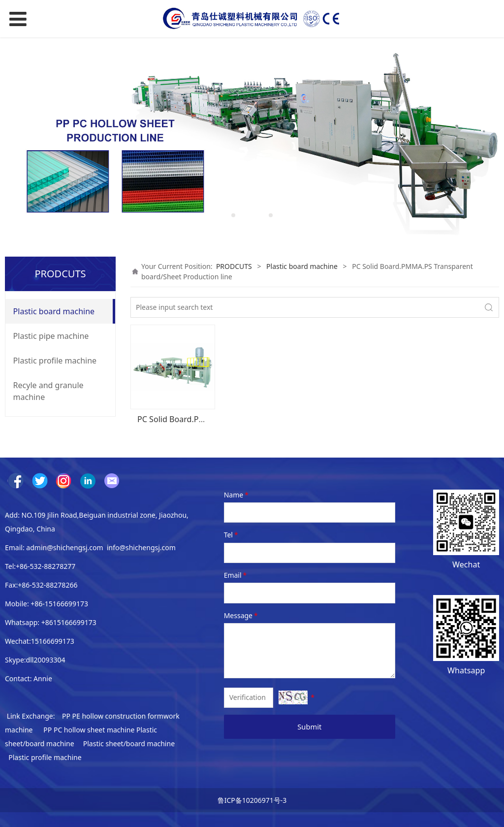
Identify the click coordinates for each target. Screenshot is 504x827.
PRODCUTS (234, 266)
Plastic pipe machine (51, 336)
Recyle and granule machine (48, 391)
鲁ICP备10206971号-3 (252, 800)
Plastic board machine (54, 311)
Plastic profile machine (55, 361)
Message (242, 615)
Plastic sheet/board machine (129, 744)
